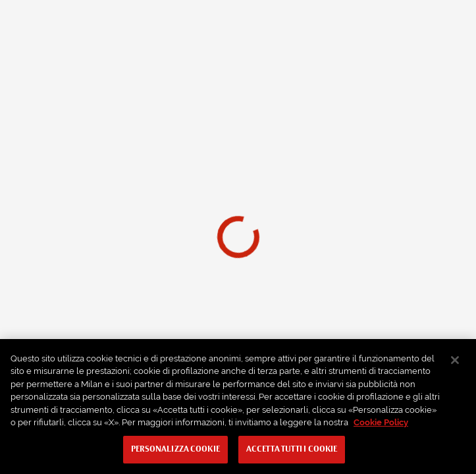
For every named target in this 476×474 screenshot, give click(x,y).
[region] (238, 407)
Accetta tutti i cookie (292, 450)
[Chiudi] (455, 360)
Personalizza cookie (175, 450)
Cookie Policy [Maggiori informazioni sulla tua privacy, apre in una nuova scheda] (381, 422)
